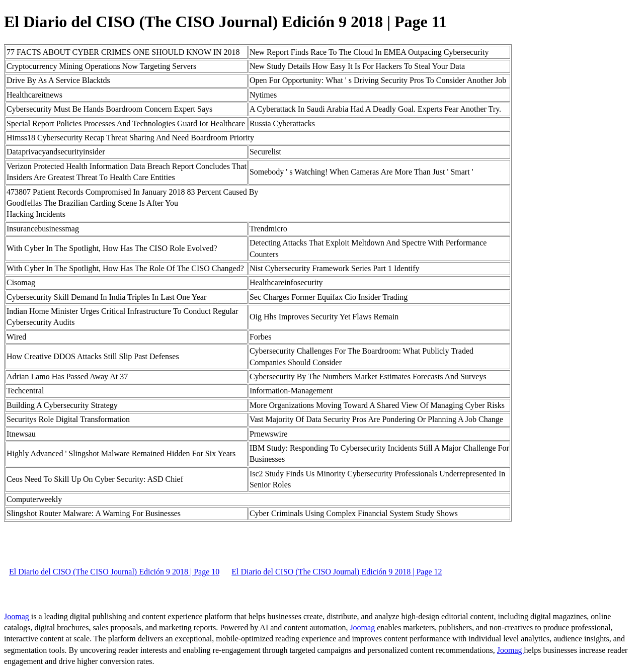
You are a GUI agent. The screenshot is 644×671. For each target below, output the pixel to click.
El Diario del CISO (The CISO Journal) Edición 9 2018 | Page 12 (337, 572)
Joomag (18, 616)
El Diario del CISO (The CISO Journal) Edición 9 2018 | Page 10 (114, 572)
